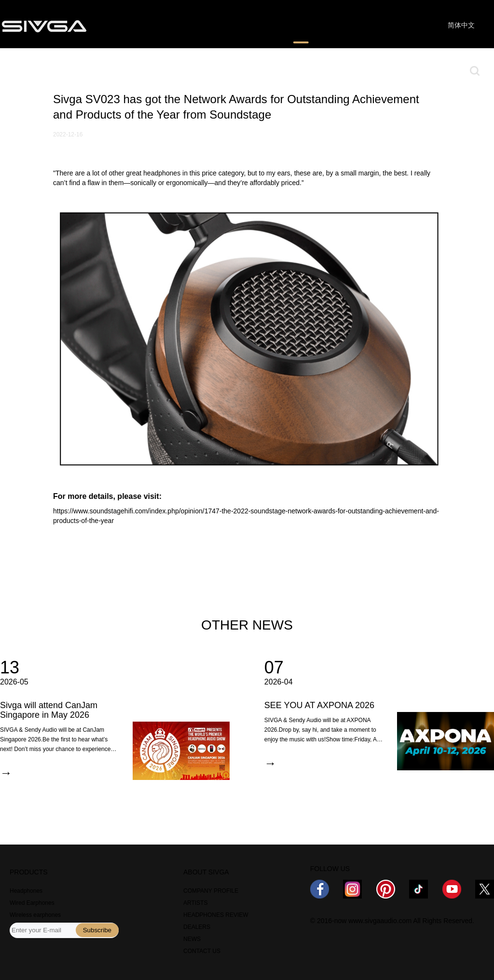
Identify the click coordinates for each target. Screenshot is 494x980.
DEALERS (197, 927)
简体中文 (461, 25)
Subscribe (97, 930)
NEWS (301, 26)
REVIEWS (181, 26)
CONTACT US (410, 26)
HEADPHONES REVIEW (216, 915)
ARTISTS (195, 903)
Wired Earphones (32, 903)
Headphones (26, 891)
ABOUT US (350, 26)
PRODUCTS (126, 26)
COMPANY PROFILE (211, 891)
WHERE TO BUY (244, 26)
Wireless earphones (35, 915)
